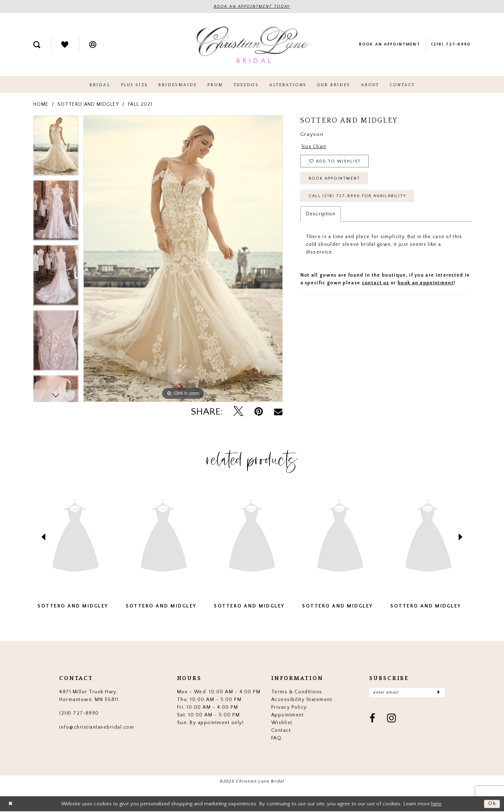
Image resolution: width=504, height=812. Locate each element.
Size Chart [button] (314, 147)
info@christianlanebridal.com (97, 727)
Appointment (288, 715)
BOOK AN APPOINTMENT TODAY (252, 7)
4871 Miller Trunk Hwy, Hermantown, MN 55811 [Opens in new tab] (89, 696)
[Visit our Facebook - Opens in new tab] (373, 719)
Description (321, 217)
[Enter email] (407, 693)
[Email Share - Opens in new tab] (278, 412)
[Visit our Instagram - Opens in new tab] (392, 719)
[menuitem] (37, 44)
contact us (376, 286)
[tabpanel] (56, 148)
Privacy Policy (289, 707)
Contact (281, 730)
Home (41, 104)
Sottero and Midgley (88, 104)
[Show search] (37, 44)
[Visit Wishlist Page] (65, 44)
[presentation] (76, 537)
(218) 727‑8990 (79, 714)
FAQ (276, 738)
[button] (93, 44)
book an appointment (426, 286)
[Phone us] (451, 44)
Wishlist (282, 723)
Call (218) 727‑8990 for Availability (360, 199)
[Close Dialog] (11, 804)
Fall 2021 (140, 104)
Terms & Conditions (297, 692)
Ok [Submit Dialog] (492, 804)
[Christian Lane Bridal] (252, 45)
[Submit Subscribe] (438, 693)
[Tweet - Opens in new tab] (238, 412)
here (436, 804)
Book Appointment (335, 181)
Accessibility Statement (302, 700)
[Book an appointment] (390, 44)
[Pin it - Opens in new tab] (259, 412)
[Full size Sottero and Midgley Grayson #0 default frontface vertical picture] (183, 259)
